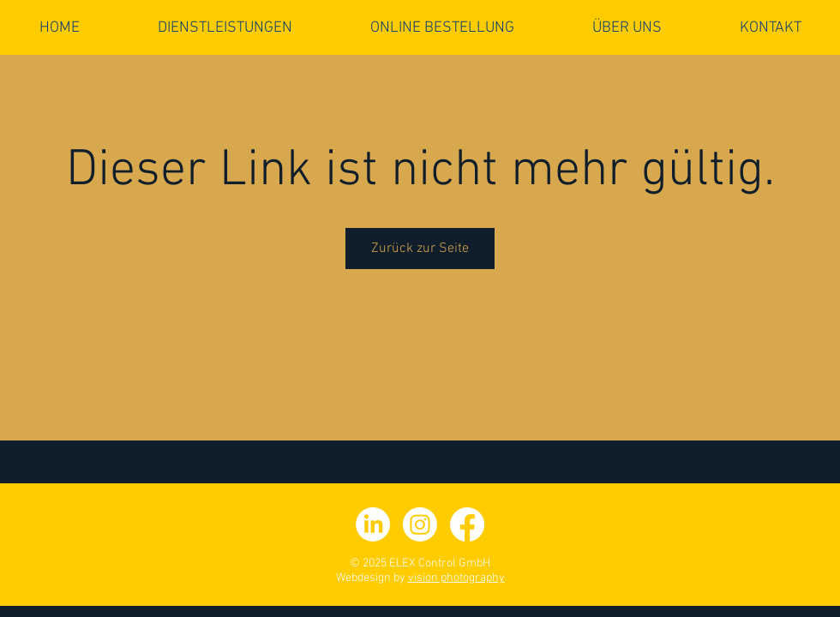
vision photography (456, 578)
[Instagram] (420, 524)
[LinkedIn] (373, 524)
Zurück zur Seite (420, 249)
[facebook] (467, 524)
